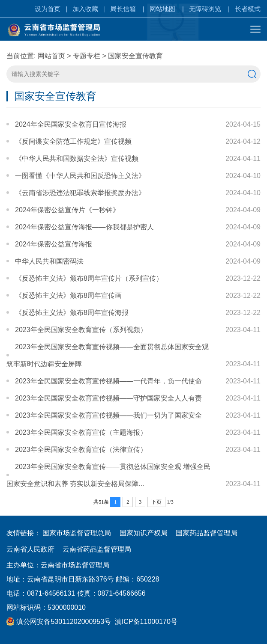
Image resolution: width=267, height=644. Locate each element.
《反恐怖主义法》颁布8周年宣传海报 (72, 313)
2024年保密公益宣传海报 (54, 244)
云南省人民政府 (30, 549)
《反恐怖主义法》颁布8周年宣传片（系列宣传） (89, 278)
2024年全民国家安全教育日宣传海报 (71, 124)
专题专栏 (87, 56)
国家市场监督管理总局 (77, 533)
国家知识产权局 (144, 533)
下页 (156, 502)
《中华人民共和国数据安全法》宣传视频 (77, 159)
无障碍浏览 (205, 9)
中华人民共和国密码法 (49, 261)
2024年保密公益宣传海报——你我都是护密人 (84, 227)
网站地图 (162, 9)
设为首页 (48, 9)
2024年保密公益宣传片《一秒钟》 (67, 210)
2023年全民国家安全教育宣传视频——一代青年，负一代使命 (108, 381)
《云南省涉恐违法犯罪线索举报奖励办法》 (80, 193)
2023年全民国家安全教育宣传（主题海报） (81, 432)
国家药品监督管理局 (207, 533)
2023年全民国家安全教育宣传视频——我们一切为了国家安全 (108, 415)
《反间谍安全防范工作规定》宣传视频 (73, 141)
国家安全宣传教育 (135, 56)
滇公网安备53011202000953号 (59, 622)
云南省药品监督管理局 (97, 549)
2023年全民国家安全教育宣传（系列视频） (81, 330)
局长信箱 (123, 9)
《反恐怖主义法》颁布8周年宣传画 (68, 295)
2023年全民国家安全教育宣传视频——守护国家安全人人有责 (108, 398)
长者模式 (248, 9)
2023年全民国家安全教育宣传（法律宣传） (81, 450)
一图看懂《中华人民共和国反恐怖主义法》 (80, 176)
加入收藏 (85, 9)
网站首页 (51, 56)
